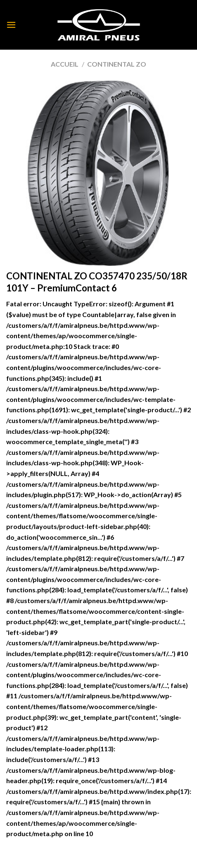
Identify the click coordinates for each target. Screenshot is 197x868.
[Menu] (11, 25)
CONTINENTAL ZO (117, 64)
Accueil (65, 64)
